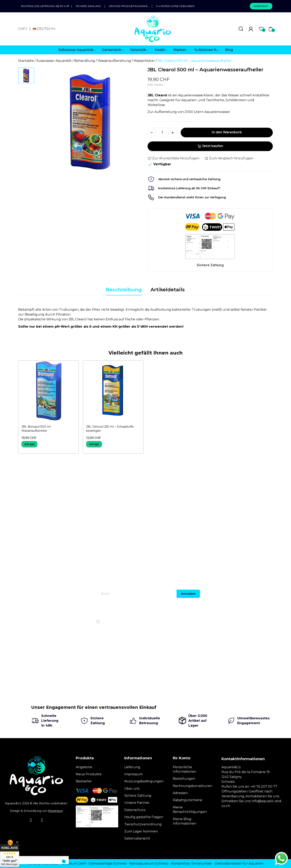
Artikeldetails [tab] (168, 290)
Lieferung (132, 767)
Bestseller (84, 781)
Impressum (133, 774)
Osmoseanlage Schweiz (108, 863)
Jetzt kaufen (210, 146)
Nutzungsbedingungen (144, 781)
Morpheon (55, 811)
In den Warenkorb (227, 132)
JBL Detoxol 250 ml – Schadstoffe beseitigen (110, 429)
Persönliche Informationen (185, 769)
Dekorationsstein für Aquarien (239, 863)
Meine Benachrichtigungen (190, 810)
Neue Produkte (89, 774)
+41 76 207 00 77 (264, 786)
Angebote (84, 767)
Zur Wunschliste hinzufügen (173, 158)
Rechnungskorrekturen (192, 786)
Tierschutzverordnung (143, 824)
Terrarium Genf (73, 863)
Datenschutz (135, 810)
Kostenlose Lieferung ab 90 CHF (46, 6)
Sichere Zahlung (88, 6)
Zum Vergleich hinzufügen (229, 158)
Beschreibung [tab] (124, 290)
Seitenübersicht (137, 838)
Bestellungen (184, 779)
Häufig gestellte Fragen (144, 817)
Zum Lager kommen (141, 831)
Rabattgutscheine (188, 800)
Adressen (180, 793)
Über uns (132, 789)
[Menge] (162, 133)
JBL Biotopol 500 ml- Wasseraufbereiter (36, 429)
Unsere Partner (137, 803)
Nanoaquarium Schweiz (149, 863)
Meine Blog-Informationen (185, 821)
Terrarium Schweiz (43, 863)
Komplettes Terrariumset (192, 863)
